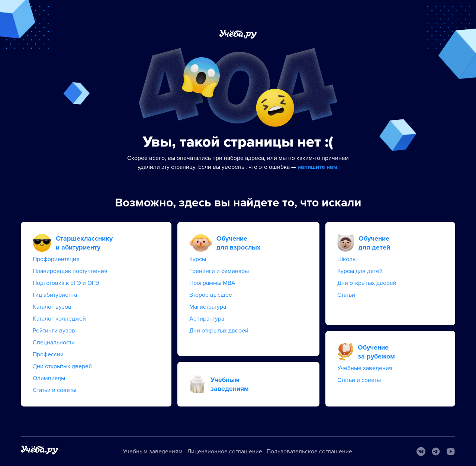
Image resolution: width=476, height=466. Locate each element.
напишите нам (317, 167)
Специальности (54, 343)
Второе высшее (211, 295)
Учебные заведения (365, 368)
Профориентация (56, 259)
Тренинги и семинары (219, 271)
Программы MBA (212, 283)
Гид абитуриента (55, 295)
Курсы (198, 259)
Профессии (48, 354)
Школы (347, 259)
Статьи (346, 295)
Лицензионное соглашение (225, 451)
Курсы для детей (360, 271)
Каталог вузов (52, 307)
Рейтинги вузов (54, 331)
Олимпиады (49, 378)
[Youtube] (451, 451)
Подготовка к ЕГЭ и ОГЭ (66, 283)
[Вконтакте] (421, 451)
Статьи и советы (54, 390)
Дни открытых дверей (62, 366)
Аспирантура (207, 319)
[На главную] (39, 451)
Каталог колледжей (59, 319)
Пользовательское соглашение (309, 451)
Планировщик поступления (70, 271)
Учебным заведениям (153, 451)
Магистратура (208, 307)
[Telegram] (436, 451)
